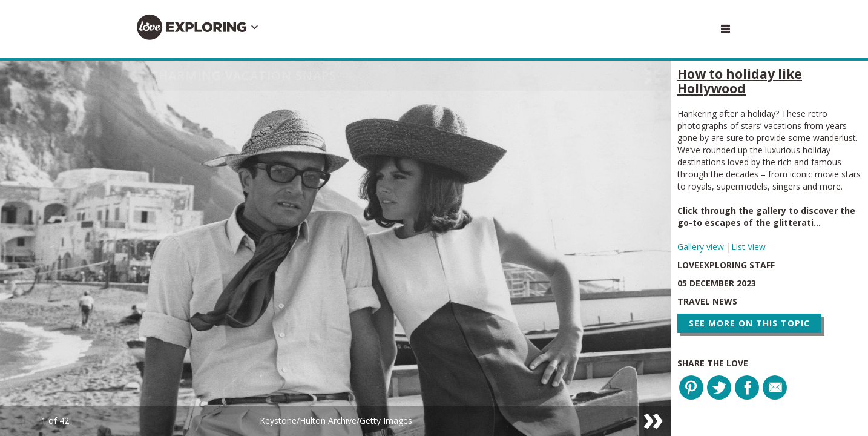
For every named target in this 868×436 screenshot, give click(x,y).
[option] (336, 248)
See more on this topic (749, 323)
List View (748, 247)
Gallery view (702, 247)
